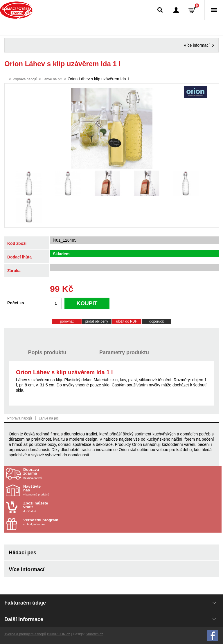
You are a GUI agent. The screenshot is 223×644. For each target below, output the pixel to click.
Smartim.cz (94, 634)
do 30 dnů (57, 507)
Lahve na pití (52, 79)
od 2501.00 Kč (122, 473)
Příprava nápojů (25, 79)
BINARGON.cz (59, 634)
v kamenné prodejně (57, 490)
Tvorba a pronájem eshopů (25, 634)
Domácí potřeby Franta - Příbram (16, 10)
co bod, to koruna (57, 522)
